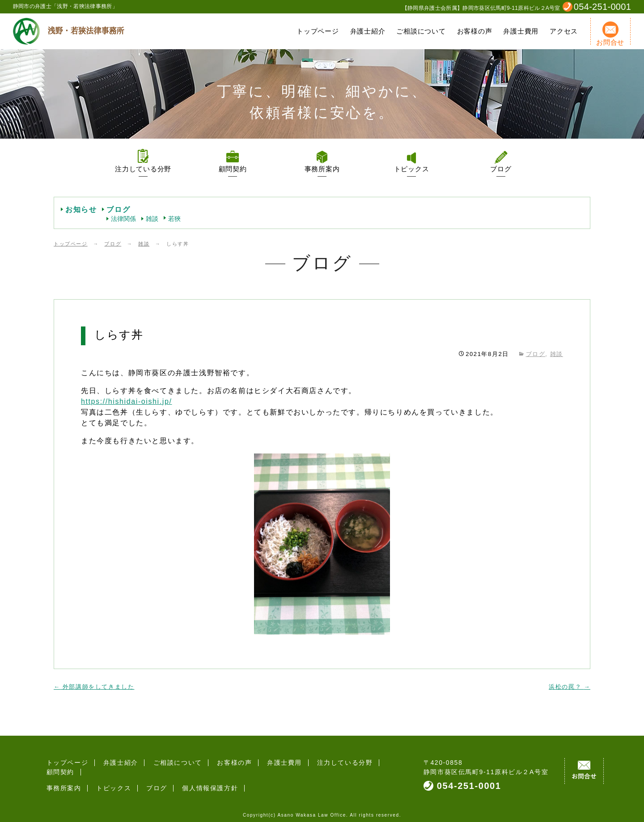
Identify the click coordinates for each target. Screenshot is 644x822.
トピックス (412, 169)
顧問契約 (233, 169)
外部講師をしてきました (94, 687)
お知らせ (81, 210)
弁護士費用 (521, 31)
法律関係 (123, 219)
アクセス (564, 31)
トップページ (318, 31)
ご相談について (421, 31)
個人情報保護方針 (201, 779)
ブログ (501, 169)
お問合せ (610, 34)
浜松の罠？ (570, 687)
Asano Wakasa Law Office (312, 811)
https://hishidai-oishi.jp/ (126, 401)
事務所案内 (322, 169)
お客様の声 (475, 31)
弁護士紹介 (368, 31)
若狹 (174, 219)
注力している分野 (143, 169)
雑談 (152, 219)
